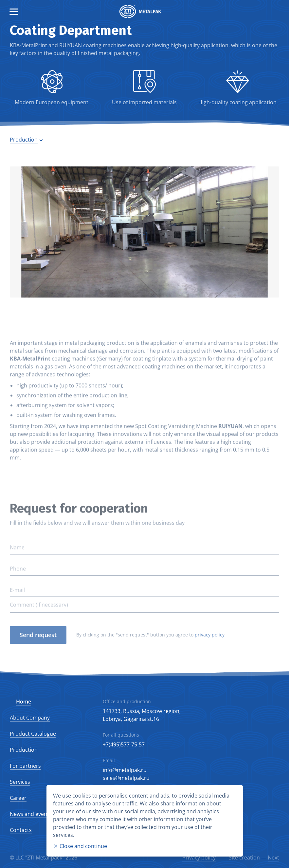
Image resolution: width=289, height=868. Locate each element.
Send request (38, 645)
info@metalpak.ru (125, 770)
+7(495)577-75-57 (124, 744)
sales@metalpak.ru (126, 778)
